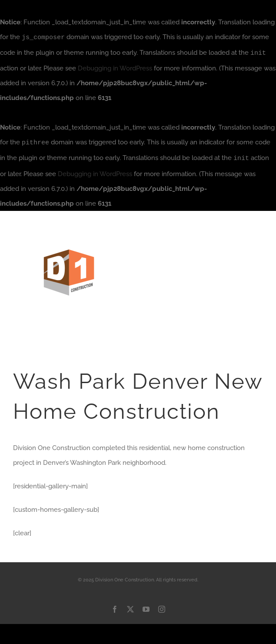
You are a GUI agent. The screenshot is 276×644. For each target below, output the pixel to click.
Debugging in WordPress (115, 67)
